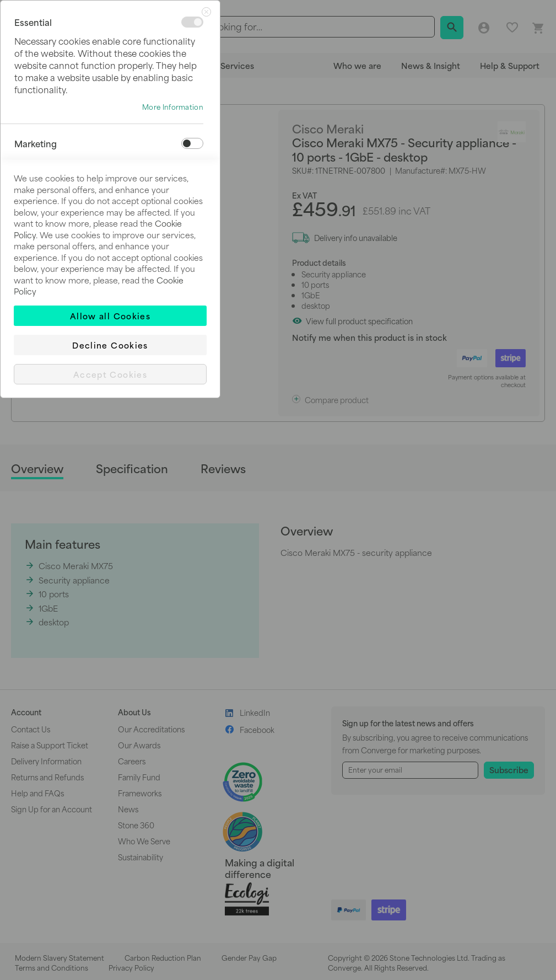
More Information (173, 107)
